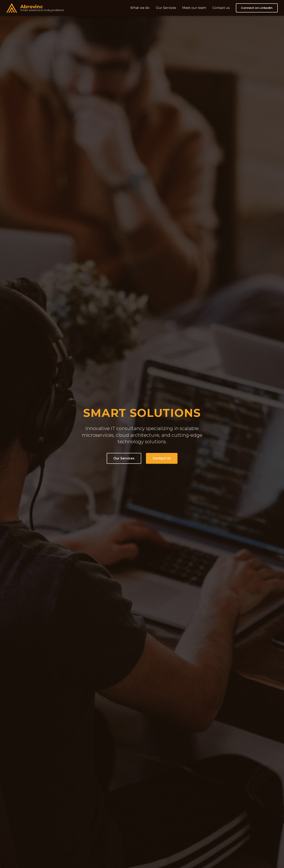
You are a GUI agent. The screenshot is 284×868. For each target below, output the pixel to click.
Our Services (166, 8)
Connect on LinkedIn (257, 8)
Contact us (221, 8)
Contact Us (162, 458)
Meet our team (194, 8)
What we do (140, 8)
